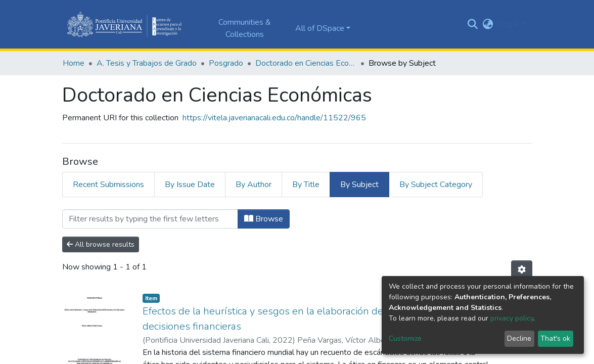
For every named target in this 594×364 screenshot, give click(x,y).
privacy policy (512, 318)
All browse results (101, 244)
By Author (254, 185)
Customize (405, 338)
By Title (306, 185)
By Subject (359, 185)
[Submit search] (472, 24)
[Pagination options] (522, 270)
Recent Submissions (108, 185)
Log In (509, 24)
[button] (488, 24)
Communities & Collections (245, 28)
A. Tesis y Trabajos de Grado (147, 63)
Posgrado (226, 63)
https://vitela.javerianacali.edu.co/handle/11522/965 (274, 118)
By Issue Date (190, 185)
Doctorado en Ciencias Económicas (306, 63)
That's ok (555, 338)
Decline (519, 338)
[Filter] (150, 219)
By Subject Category (436, 185)
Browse (264, 219)
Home (74, 63)
